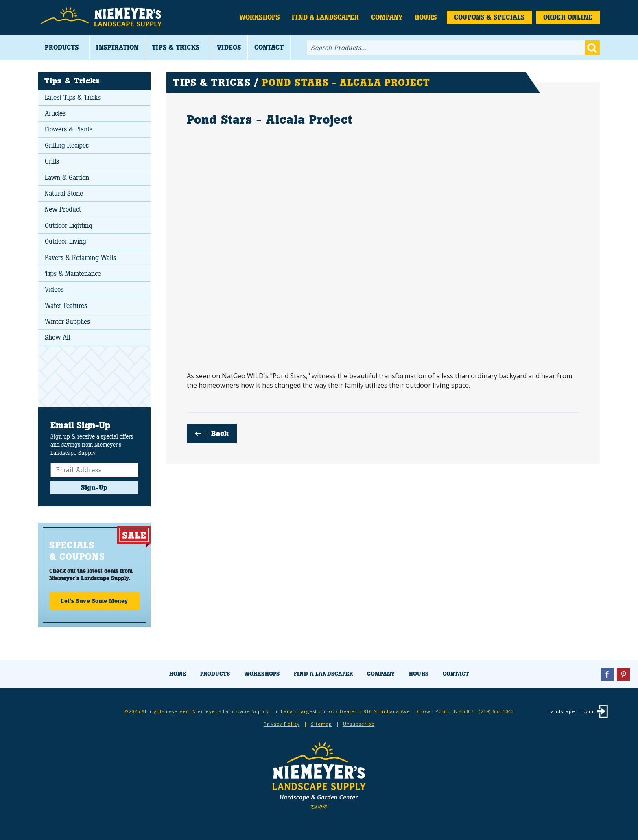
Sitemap (321, 724)
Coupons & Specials (489, 17)
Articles (55, 113)
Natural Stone (64, 193)
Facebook (607, 674)
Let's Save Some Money (94, 601)
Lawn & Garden (67, 178)
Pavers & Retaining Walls (80, 258)
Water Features (66, 306)
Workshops (259, 17)
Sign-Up (94, 488)
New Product (63, 209)
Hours (426, 17)
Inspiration (117, 47)
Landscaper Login (571, 711)
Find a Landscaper (325, 17)
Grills (52, 161)
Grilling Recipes (67, 145)
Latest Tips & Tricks (73, 97)
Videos (229, 47)
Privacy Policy (282, 724)
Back (220, 434)
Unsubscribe (359, 724)
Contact (269, 47)
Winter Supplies (67, 322)
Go (592, 48)
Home (178, 674)
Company (387, 17)
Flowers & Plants (69, 129)
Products (62, 47)
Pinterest (623, 674)
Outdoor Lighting (69, 226)
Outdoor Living (66, 241)
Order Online (568, 17)
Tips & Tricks (176, 47)
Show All (57, 337)
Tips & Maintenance (73, 274)
